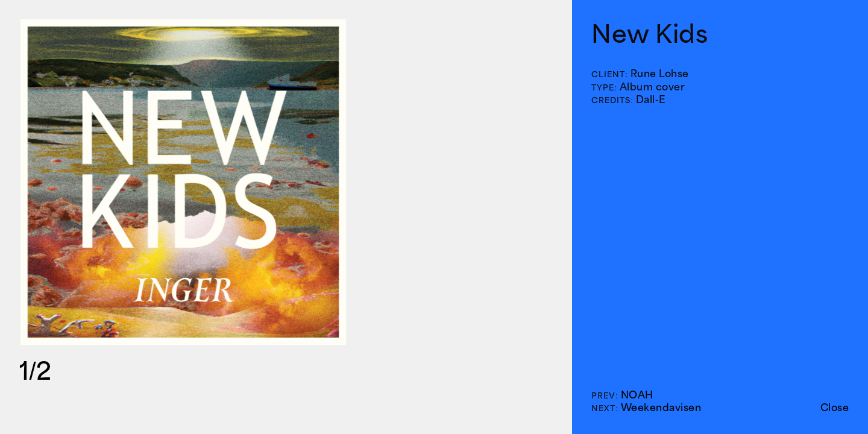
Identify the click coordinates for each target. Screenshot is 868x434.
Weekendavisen (661, 407)
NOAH (637, 395)
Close (835, 407)
